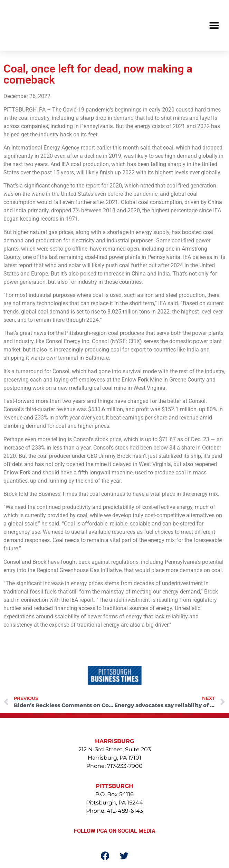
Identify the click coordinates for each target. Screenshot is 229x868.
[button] (214, 25)
